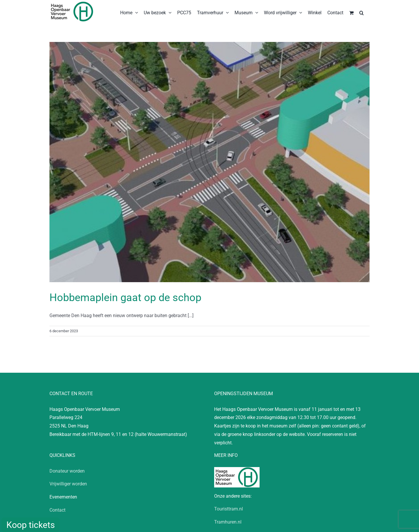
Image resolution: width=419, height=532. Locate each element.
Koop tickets (31, 525)
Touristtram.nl (229, 509)
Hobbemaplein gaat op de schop (125, 298)
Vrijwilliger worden (68, 484)
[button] (362, 12)
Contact (57, 510)
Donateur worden (67, 471)
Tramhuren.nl (228, 522)
